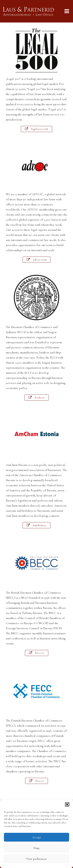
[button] (67, 804)
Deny (36, 848)
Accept (37, 837)
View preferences (36, 859)
